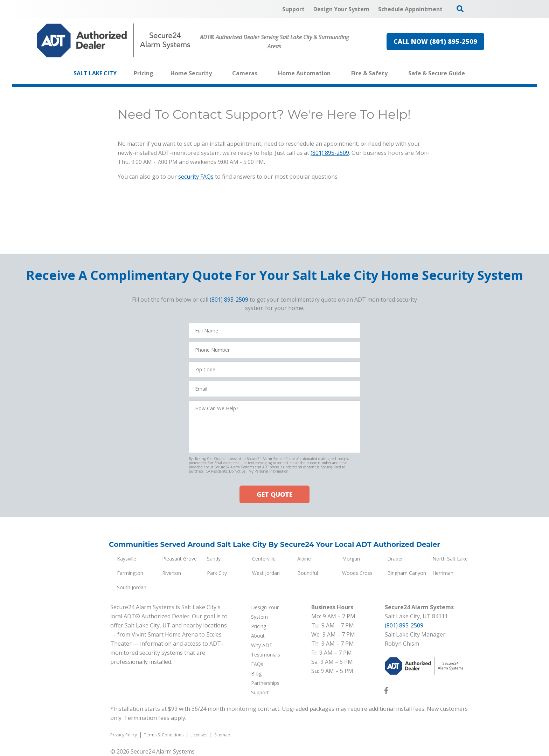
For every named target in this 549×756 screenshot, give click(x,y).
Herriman (443, 573)
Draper (395, 559)
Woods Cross (357, 573)
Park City (217, 573)
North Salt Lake (450, 559)
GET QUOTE (274, 494)
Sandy (214, 559)
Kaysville (127, 559)
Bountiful (308, 573)
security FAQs (196, 177)
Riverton (172, 573)
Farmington (130, 573)
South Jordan (132, 587)
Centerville (264, 559)
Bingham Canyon (407, 573)
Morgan (351, 559)
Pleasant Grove (179, 559)
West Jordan (266, 573)
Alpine (304, 559)
